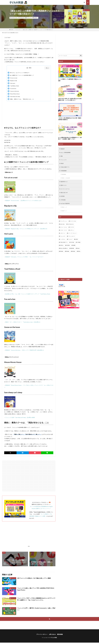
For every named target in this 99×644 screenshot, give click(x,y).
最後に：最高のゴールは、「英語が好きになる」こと (21, 99)
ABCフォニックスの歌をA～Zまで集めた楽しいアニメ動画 (34, 578)
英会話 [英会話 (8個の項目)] (78, 248)
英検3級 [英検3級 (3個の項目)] (62, 251)
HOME (12, 30)
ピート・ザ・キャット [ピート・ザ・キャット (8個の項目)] (72, 233)
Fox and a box (12, 89)
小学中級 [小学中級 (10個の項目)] (72, 242)
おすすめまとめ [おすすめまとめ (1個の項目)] (71, 224)
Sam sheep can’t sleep (14, 96)
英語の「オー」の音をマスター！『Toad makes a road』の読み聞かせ (23, 322)
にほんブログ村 (62, 286)
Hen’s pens (11, 83)
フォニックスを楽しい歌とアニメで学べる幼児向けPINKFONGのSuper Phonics (36, 589)
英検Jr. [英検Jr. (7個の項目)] (79, 251)
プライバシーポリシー (42, 634)
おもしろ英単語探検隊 (66, 152)
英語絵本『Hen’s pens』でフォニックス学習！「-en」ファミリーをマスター (24, 257)
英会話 (62, 163)
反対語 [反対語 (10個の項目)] (76, 239)
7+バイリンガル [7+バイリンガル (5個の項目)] (73, 221)
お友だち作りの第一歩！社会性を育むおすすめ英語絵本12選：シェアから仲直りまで (70, 99)
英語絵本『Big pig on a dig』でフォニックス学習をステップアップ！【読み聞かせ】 (26, 229)
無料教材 (64, 174)
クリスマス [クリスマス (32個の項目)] (72, 227)
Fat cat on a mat (12, 78)
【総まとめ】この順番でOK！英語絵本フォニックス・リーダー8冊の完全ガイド (38, 30)
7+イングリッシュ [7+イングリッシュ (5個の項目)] (63, 221)
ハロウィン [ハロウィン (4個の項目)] (72, 230)
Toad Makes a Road (13, 86)
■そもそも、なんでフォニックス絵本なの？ (19, 73)
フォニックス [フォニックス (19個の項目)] (63, 236)
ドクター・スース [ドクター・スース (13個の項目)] (63, 230)
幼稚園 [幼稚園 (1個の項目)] (74, 245)
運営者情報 (60, 634)
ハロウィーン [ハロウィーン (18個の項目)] (63, 233)
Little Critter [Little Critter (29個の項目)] (62, 224)
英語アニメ (64, 211)
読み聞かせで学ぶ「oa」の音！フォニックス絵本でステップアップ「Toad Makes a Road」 (28, 294)
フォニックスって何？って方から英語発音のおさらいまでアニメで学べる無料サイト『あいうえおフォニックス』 (36, 599)
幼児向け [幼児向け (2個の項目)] (62, 245)
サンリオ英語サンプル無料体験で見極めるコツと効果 (70, 80)
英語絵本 (63, 149)
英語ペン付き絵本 (66, 178)
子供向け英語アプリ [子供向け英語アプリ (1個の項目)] (64, 242)
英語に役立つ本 (64, 193)
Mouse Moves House (14, 94)
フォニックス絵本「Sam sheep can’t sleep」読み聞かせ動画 (20, 417)
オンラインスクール (65, 189)
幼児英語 (35, 18)
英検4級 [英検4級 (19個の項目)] (68, 251)
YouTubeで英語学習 (65, 203)
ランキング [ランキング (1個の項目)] (70, 239)
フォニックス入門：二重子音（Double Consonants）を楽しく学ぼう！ (36, 609)
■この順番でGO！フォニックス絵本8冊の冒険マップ (21, 75)
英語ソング (64, 207)
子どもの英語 (54, 638)
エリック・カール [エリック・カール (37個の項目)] (63, 227)
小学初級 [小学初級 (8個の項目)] (79, 242)
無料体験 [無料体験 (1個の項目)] (72, 248)
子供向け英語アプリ (65, 167)
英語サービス (64, 185)
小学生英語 (63, 200)
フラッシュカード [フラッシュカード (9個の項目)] (71, 236)
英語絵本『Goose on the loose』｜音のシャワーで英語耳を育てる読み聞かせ (25, 350)
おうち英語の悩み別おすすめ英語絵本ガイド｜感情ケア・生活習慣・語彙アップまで (70, 138)
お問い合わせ (52, 634)
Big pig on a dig (12, 81)
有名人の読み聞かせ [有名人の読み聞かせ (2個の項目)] (64, 248)
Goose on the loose (13, 91)
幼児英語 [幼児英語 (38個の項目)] (68, 245)
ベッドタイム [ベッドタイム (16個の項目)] (63, 239)
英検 (62, 156)
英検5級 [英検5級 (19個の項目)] (74, 251)
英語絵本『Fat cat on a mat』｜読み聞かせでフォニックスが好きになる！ (24, 200)
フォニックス (29, 18)
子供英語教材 (64, 171)
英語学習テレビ (64, 182)
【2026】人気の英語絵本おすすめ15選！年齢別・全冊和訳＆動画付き (70, 119)
